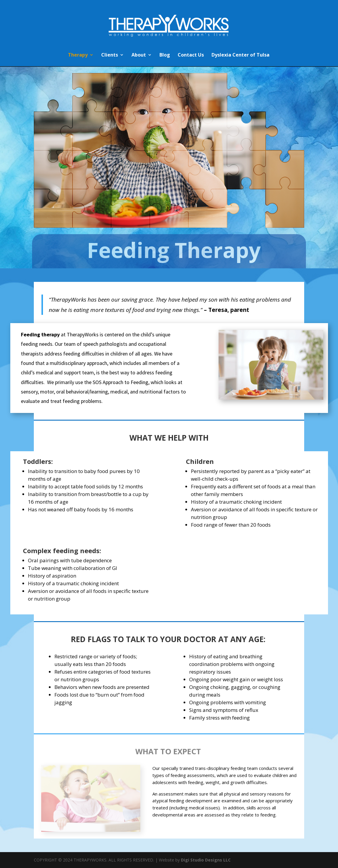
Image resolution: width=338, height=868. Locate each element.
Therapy (78, 55)
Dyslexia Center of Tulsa (240, 55)
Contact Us (191, 55)
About (139, 55)
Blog (165, 55)
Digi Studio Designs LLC (206, 860)
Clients (110, 55)
